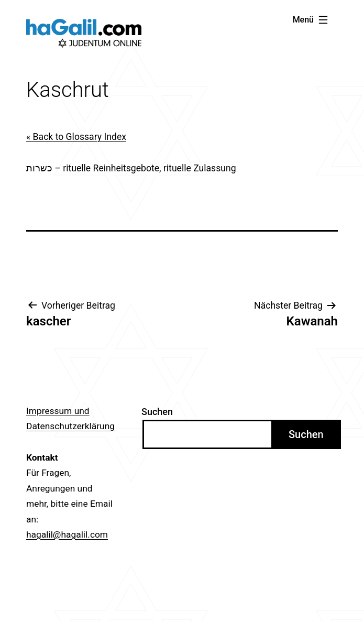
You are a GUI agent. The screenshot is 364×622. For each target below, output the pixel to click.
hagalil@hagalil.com (67, 534)
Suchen (157, 412)
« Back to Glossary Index (76, 137)
